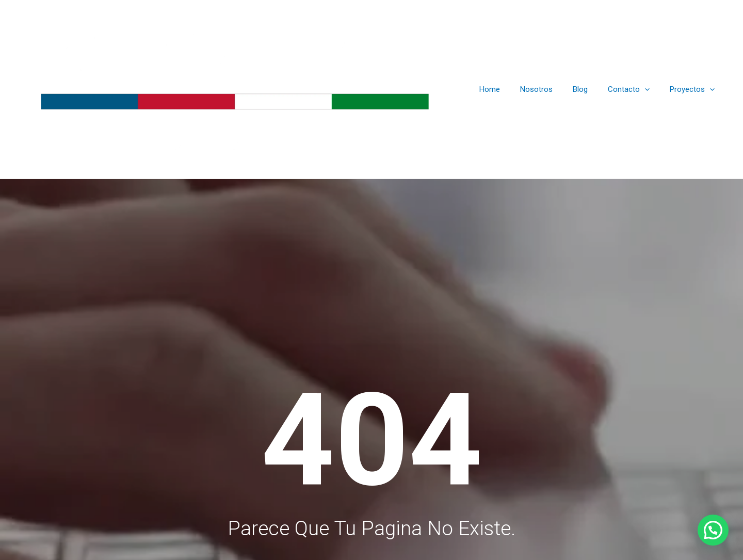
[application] (652, 94)
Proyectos (695, 94)
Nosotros (553, 94)
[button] (713, 530)
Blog (592, 94)
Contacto (636, 94)
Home (511, 94)
